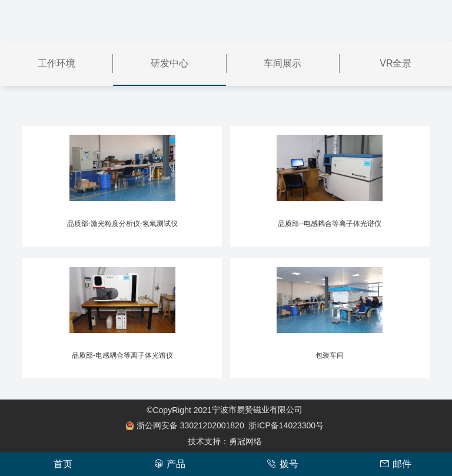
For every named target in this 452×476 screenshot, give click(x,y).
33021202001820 (187, 425)
